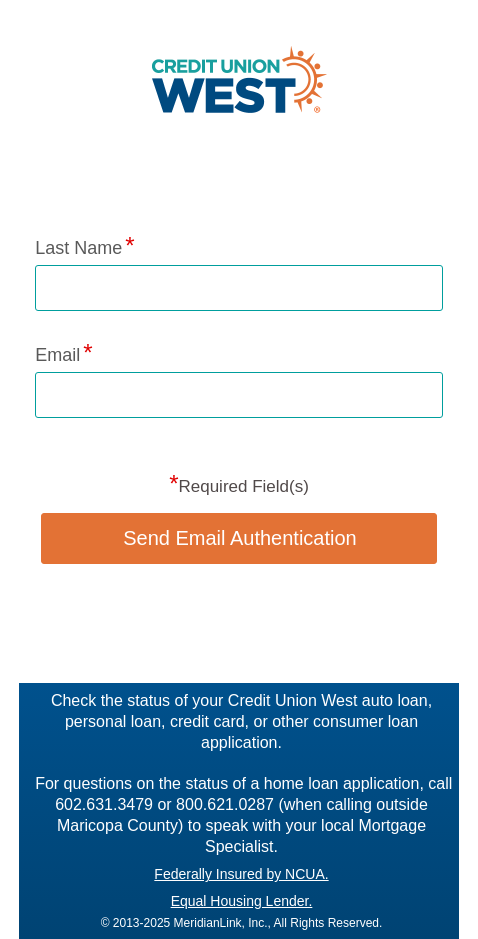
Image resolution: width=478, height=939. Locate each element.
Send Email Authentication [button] (240, 538)
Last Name (78, 248)
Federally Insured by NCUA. (241, 874)
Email (57, 355)
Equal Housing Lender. (242, 901)
